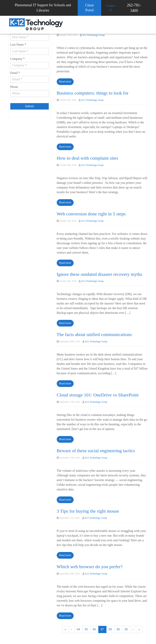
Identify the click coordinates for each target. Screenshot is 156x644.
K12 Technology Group (94, 35)
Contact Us (111, 8)
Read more (65, 82)
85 (86, 629)
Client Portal (90, 8)
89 (118, 629)
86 (94, 629)
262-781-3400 (134, 8)
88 (110, 629)
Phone (14, 87)
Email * (15, 73)
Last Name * (18, 45)
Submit (29, 106)
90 (126, 629)
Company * (17, 59)
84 (78, 629)
